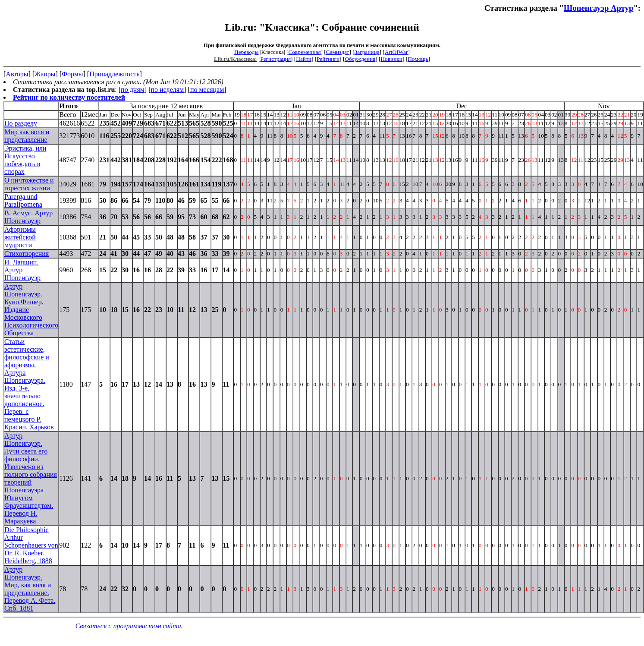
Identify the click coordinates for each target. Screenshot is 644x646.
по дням (133, 90)
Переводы (246, 52)
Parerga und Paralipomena (23, 200)
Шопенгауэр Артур (599, 8)
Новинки (391, 59)
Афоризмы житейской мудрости (20, 237)
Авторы (17, 74)
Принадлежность (114, 74)
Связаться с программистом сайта (128, 626)
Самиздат (338, 52)
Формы (72, 74)
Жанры (45, 74)
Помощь (418, 59)
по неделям (168, 90)
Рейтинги (328, 59)
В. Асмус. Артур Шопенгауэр (28, 217)
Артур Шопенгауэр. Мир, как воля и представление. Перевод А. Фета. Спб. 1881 (30, 589)
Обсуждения (360, 59)
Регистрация (275, 59)
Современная (304, 52)
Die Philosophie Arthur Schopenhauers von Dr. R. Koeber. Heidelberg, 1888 (31, 545)
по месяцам (207, 90)
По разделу (21, 123)
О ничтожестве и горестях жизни (29, 184)
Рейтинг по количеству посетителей (69, 97)
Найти (304, 59)
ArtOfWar (396, 52)
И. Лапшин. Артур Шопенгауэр (22, 270)
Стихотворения (27, 254)
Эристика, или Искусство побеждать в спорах (25, 160)
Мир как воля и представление (27, 136)
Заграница (367, 52)
